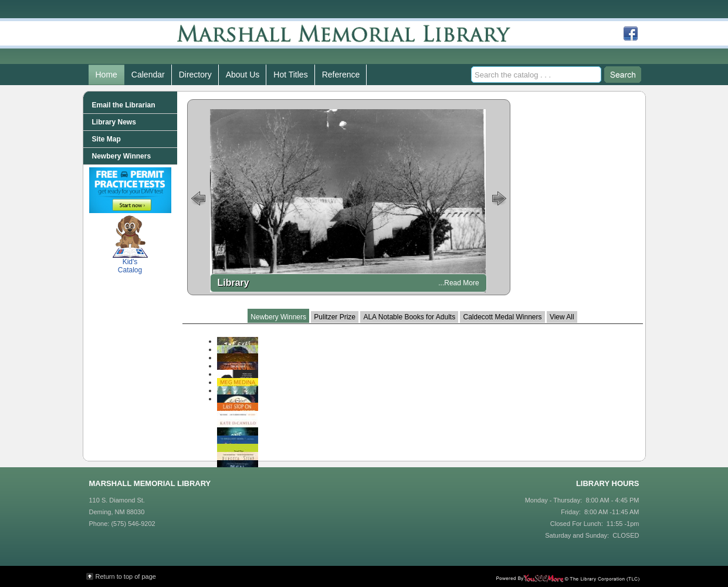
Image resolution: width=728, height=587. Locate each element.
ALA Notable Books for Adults (409, 317)
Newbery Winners (278, 317)
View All (562, 317)
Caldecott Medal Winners (502, 317)
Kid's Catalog (130, 245)
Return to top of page (126, 576)
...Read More (458, 283)
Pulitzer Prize (335, 317)
